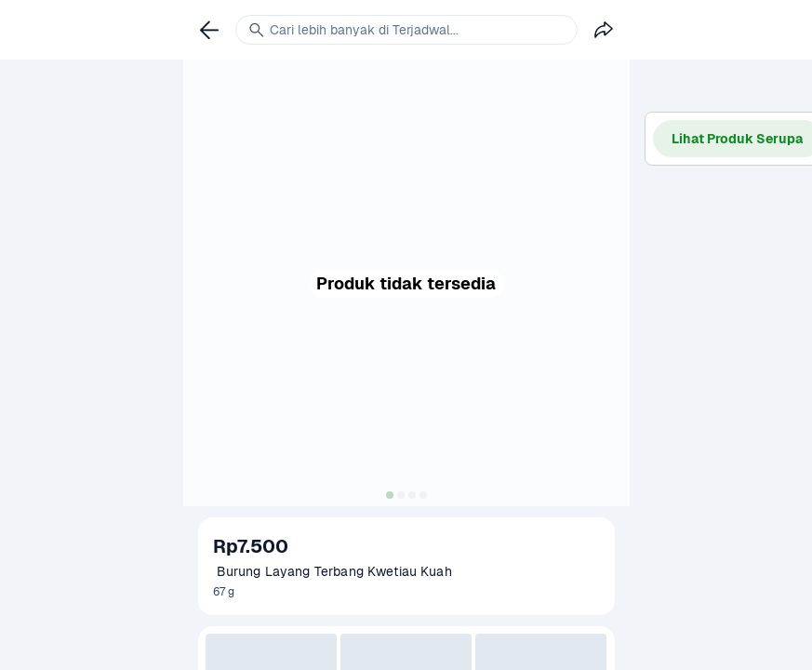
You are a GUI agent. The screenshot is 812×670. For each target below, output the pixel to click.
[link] (209, 30)
